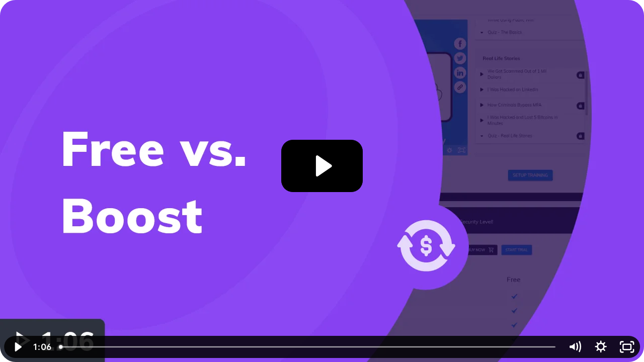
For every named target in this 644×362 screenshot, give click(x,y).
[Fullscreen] (627, 347)
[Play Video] (17, 347)
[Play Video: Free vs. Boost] (322, 166)
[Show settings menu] (601, 347)
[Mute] (575, 347)
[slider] (308, 347)
